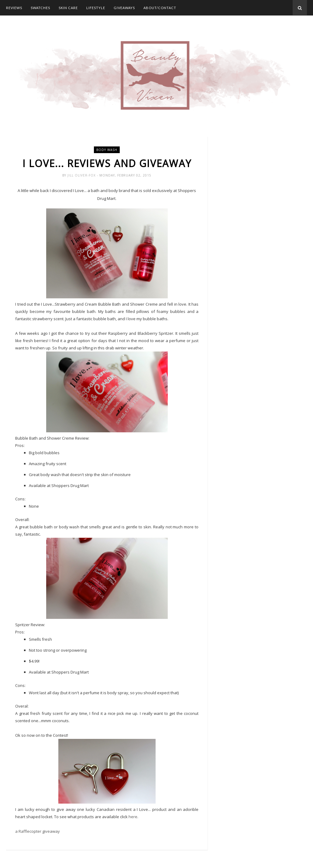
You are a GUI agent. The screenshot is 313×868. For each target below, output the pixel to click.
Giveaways (124, 8)
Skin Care (68, 8)
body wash (107, 150)
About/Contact (160, 8)
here (133, 817)
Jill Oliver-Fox (82, 175)
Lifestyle (96, 8)
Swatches (40, 8)
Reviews (14, 8)
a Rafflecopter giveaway (38, 831)
